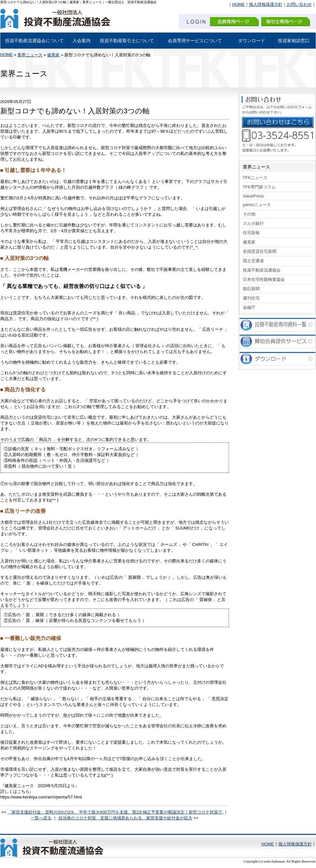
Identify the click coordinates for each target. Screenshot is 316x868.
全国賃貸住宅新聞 (260, 251)
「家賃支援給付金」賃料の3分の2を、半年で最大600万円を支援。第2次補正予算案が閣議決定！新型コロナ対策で (115, 812)
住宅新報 (251, 233)
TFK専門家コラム (259, 187)
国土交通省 (253, 261)
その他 (249, 214)
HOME (239, 4)
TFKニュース (255, 178)
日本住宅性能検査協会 (264, 279)
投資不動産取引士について (127, 41)
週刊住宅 (251, 298)
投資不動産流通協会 (262, 270)
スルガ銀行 (253, 223)
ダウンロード (252, 41)
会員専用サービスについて (195, 41)
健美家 (53, 55)
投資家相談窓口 (294, 41)
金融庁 (249, 307)
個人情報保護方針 (266, 4)
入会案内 (81, 41)
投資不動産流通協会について (34, 41)
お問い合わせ (299, 4)
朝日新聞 (251, 289)
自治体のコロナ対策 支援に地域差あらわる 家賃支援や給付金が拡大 (125, 818)
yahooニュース (257, 205)
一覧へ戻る (41, 818)
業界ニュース (30, 55)
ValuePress (254, 196)
